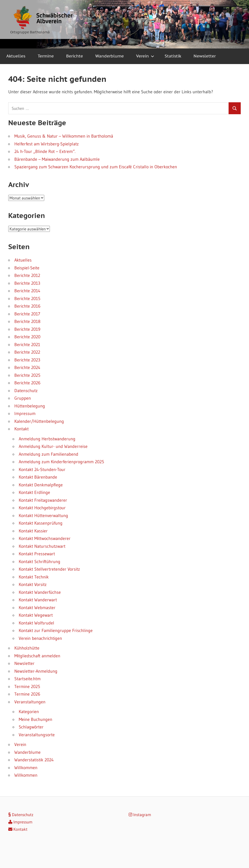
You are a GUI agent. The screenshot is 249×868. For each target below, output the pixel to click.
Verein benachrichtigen (40, 638)
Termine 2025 (27, 687)
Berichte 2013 (27, 283)
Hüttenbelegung (30, 406)
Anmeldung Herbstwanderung (47, 439)
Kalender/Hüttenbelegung (39, 421)
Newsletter (205, 56)
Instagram (140, 815)
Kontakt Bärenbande (38, 477)
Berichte (75, 56)
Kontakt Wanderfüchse (40, 592)
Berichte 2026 (27, 383)
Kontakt (22, 429)
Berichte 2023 (27, 360)
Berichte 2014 (27, 291)
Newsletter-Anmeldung (36, 671)
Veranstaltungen (30, 702)
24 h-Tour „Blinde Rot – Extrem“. (45, 151)
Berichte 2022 (27, 352)
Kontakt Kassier (33, 531)
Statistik (173, 56)
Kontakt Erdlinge (34, 492)
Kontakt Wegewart (36, 615)
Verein (145, 56)
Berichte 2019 (27, 329)
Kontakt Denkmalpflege (41, 485)
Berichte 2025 (27, 375)
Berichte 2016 (27, 306)
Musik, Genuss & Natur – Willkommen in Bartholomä (64, 136)
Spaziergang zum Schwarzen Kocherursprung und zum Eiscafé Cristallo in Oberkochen (96, 167)
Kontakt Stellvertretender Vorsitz (49, 569)
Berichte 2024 (27, 368)
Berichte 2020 (27, 337)
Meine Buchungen (36, 719)
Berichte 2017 (27, 314)
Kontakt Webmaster (37, 608)
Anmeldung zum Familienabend (49, 454)
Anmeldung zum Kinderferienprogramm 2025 (61, 462)
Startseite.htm (27, 679)
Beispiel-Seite (27, 268)
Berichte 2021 (27, 345)
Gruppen (23, 398)
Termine (46, 56)
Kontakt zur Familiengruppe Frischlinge (56, 631)
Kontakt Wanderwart (38, 600)
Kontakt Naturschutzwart (42, 546)
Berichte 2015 (27, 299)
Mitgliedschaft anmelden (37, 656)
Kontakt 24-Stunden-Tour (42, 470)
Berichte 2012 (27, 275)
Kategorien (29, 712)
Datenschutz (26, 391)
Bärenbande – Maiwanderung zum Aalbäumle (57, 159)
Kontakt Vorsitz (33, 585)
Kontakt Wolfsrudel (36, 623)
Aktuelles (16, 56)
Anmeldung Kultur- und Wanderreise (53, 446)
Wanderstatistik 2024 (34, 760)
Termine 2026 (27, 694)
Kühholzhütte (27, 648)
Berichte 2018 (27, 321)
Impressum (25, 414)
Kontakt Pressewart (37, 554)
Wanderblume (110, 56)
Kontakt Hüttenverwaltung (43, 516)
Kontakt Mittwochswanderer (45, 538)
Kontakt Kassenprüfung (41, 523)
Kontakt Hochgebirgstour (42, 508)
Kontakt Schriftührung (40, 562)
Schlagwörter (31, 727)
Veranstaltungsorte (37, 735)
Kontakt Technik (34, 577)
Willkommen (26, 768)
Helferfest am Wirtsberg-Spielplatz (47, 144)
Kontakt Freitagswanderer (43, 500)
